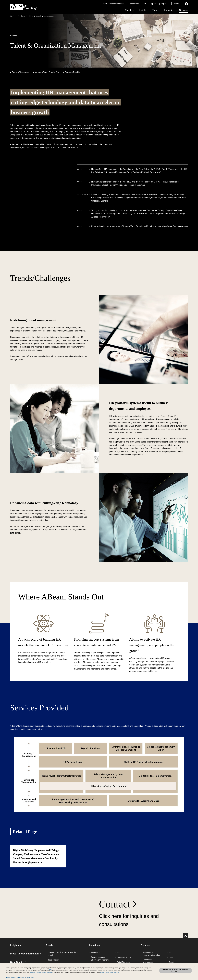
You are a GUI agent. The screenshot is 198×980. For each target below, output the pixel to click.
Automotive (95, 953)
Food (119, 953)
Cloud (171, 957)
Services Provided (73, 72)
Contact (176, 4)
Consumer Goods (124, 957)
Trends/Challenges (21, 72)
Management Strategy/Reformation (151, 954)
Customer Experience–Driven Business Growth (63, 954)
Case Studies (134, 4)
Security (172, 962)
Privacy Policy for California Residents (20, 977)
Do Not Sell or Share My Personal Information (176, 970)
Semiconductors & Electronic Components (100, 959)
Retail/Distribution (124, 962)
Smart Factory (53, 960)
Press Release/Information (113, 4)
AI (170, 953)
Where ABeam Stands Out (47, 72)
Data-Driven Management (148, 961)
